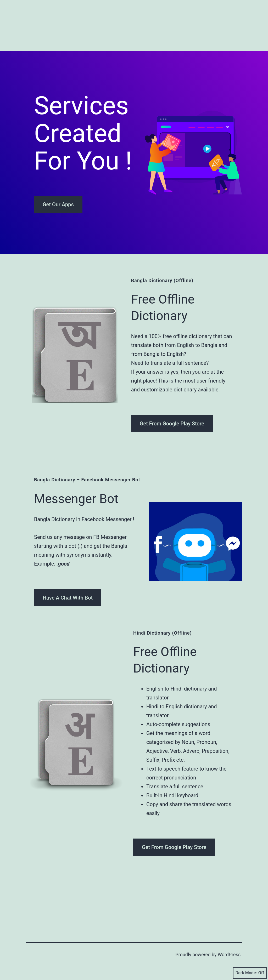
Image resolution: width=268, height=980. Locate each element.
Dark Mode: (250, 973)
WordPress (229, 955)
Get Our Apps (58, 204)
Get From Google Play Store (172, 424)
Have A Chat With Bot (68, 598)
